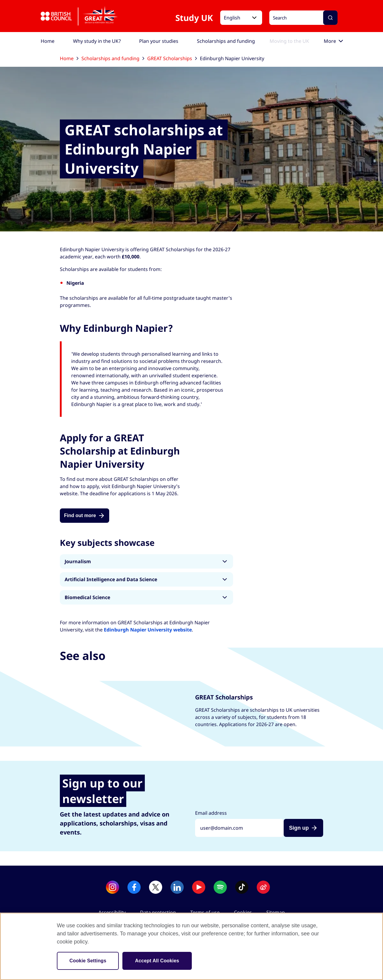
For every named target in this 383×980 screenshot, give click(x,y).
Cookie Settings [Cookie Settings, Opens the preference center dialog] (88, 961)
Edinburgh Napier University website (148, 630)
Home (69, 58)
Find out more (80, 515)
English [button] (232, 18)
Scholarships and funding (113, 58)
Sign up (299, 828)
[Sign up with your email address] (239, 828)
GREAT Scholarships (172, 58)
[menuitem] (48, 41)
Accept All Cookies (157, 961)
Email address (211, 813)
